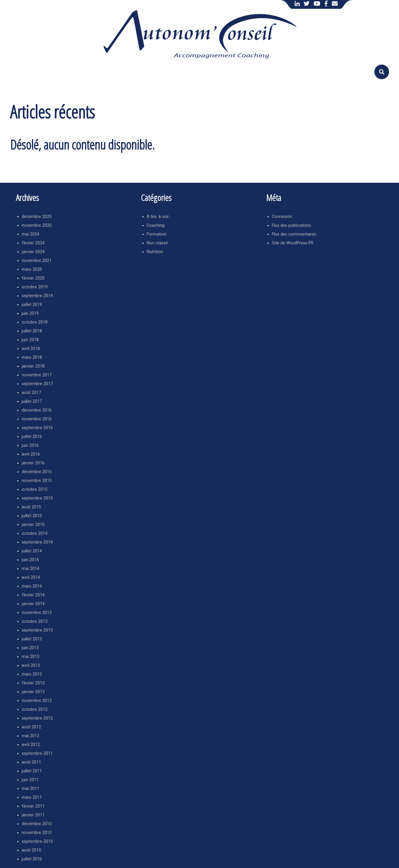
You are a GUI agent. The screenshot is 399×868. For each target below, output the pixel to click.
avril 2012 (31, 745)
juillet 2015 (32, 516)
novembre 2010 (37, 833)
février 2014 (33, 595)
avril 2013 (31, 665)
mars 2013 (32, 674)
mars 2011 (32, 797)
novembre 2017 (37, 375)
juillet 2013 (32, 639)
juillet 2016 (32, 437)
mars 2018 (32, 357)
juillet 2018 (32, 331)
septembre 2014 (37, 542)
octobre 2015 (35, 489)
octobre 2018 (35, 322)
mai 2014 (31, 569)
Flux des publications (292, 225)
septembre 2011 (37, 753)
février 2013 (33, 683)
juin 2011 (30, 780)
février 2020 (33, 278)
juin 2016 (30, 445)
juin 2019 (30, 313)
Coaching (156, 225)
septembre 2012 (37, 718)
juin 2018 (30, 340)
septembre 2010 (37, 841)
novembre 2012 (37, 701)
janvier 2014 (33, 604)
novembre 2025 (37, 225)
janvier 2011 (33, 815)
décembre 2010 (37, 824)
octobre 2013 (35, 621)
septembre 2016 (37, 428)
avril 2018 (31, 349)
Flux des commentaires (294, 234)
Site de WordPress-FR (293, 243)
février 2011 (33, 806)
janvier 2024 (33, 252)
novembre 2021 (37, 261)
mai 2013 (31, 657)
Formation (157, 234)
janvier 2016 (33, 463)
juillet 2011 (32, 771)
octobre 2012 (35, 709)
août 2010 (31, 850)
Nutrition (155, 252)
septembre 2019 (37, 296)
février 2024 (33, 243)
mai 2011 (31, 789)
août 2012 (31, 727)
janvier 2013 (33, 692)
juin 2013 (30, 648)
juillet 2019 (32, 305)
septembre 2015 (37, 498)
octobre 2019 (35, 287)
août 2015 (31, 507)
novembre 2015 (37, 481)
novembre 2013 (37, 613)
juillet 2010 (32, 859)
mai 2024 (31, 234)
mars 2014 (32, 586)
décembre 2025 (37, 217)
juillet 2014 (32, 551)
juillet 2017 (32, 401)
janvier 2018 (33, 366)
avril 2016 (31, 454)
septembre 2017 (37, 384)
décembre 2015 (37, 472)
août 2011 (31, 762)
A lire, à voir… (159, 217)
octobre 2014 (35, 533)
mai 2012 (31, 736)
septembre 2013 (37, 630)
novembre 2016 (37, 419)
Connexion (282, 217)
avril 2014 (31, 577)
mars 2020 (32, 269)
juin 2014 (30, 560)
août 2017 (31, 393)
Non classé (157, 243)
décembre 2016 (37, 410)
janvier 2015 (33, 525)
